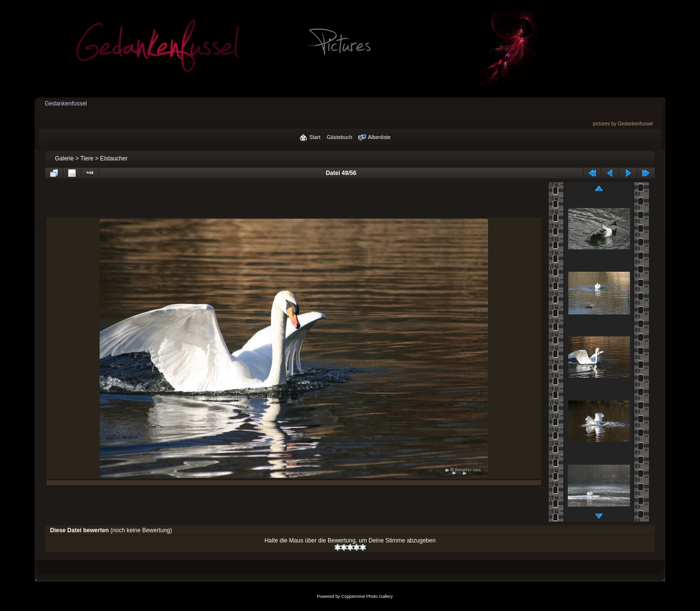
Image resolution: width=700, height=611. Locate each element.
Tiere (87, 158)
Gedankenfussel (66, 104)
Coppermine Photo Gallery (367, 596)
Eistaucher (114, 158)
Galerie (64, 158)
